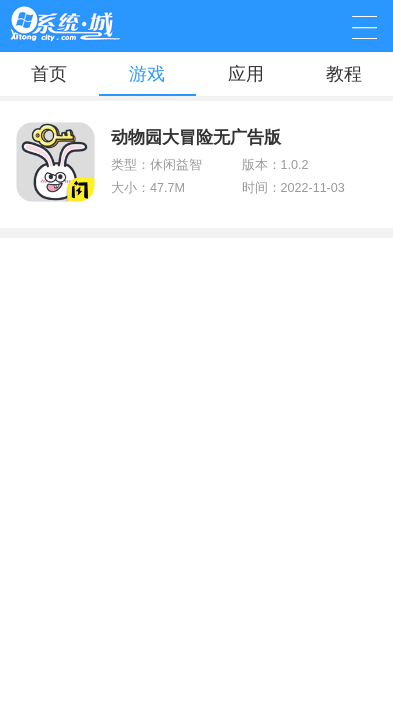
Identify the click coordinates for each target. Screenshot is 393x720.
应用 (246, 74)
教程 (344, 74)
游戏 (147, 74)
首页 (49, 74)
